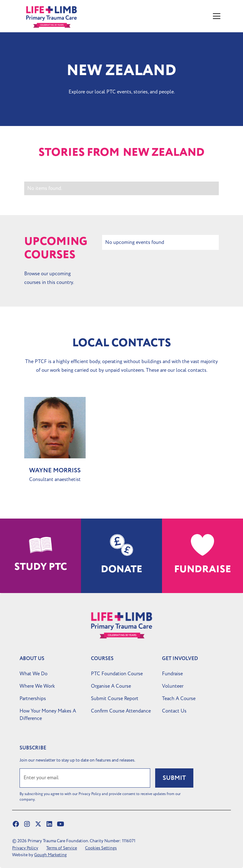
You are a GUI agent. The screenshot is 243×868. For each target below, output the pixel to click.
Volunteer (173, 686)
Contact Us (174, 711)
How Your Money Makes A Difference (48, 715)
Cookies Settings (101, 848)
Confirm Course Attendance (121, 711)
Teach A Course (179, 699)
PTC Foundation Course (117, 674)
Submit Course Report (115, 699)
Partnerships (33, 699)
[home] (58, 16)
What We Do (34, 674)
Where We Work (37, 686)
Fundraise (172, 674)
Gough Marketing (50, 855)
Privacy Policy (25, 848)
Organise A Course (111, 686)
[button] (215, 16)
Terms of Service (62, 848)
